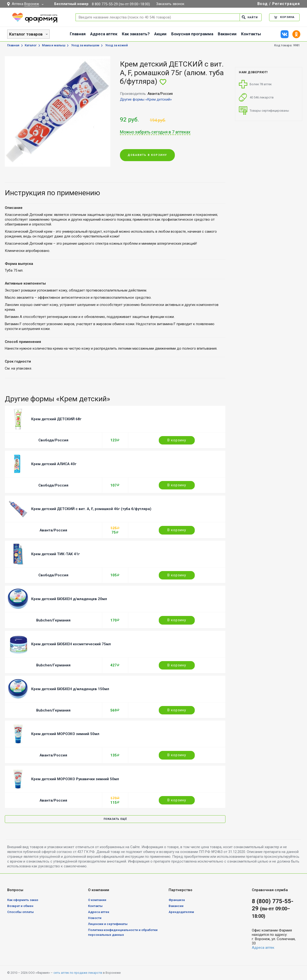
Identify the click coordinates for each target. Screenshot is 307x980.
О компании (97, 900)
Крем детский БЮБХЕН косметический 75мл (71, 644)
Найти (250, 17)
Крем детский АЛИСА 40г (54, 464)
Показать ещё (115, 819)
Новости (95, 918)
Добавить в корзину (147, 155)
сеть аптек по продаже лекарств (78, 973)
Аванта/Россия (53, 530)
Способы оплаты (21, 912)
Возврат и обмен (20, 906)
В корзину (177, 440)
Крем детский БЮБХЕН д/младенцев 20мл (69, 599)
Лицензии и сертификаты (108, 924)
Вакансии (227, 34)
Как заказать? (136, 34)
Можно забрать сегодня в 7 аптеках (155, 132)
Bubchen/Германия (53, 620)
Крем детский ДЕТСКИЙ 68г (56, 419)
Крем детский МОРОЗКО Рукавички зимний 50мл (75, 779)
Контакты (251, 34)
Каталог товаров (26, 34)
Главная (78, 34)
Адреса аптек (104, 34)
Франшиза (177, 900)
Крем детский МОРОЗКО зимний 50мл (65, 734)
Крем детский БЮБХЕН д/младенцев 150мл (70, 689)
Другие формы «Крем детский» (146, 99)
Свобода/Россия (53, 440)
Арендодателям (181, 912)
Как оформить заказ (23, 900)
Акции (160, 34)
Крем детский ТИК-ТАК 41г (56, 554)
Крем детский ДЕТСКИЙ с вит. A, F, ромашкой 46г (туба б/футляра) (91, 509)
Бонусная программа (192, 34)
